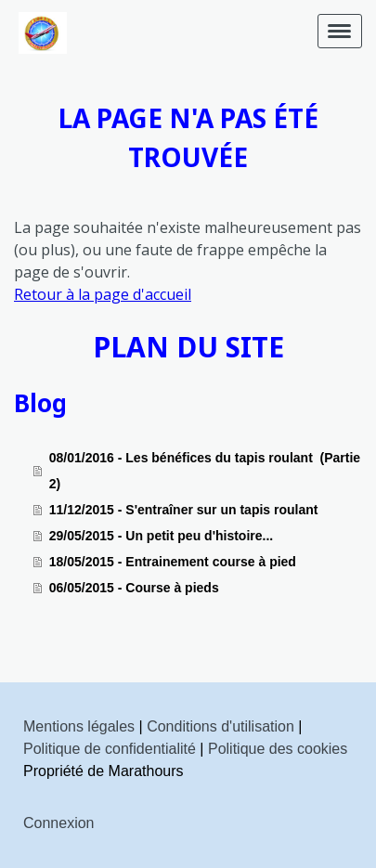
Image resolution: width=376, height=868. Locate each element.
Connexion (59, 823)
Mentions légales (79, 726)
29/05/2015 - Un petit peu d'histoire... (161, 536)
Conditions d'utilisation (220, 726)
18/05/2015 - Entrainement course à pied (173, 562)
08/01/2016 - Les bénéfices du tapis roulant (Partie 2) (205, 471)
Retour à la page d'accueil (103, 294)
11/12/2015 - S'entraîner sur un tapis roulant (184, 510)
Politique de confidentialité (110, 749)
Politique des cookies (278, 749)
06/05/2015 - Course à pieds (134, 588)
